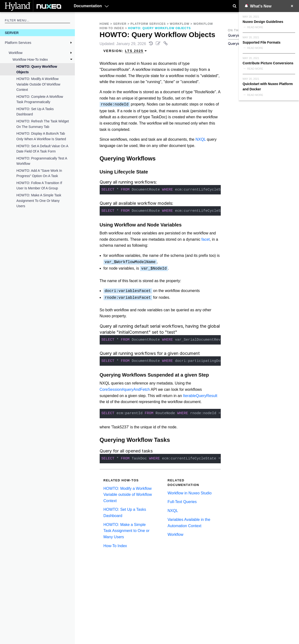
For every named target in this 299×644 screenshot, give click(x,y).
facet (206, 239)
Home (104, 24)
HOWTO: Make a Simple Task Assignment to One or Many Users (39, 201)
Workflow (16, 53)
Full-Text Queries (182, 502)
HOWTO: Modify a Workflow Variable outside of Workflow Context (38, 84)
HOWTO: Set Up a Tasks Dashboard (35, 112)
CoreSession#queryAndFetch (125, 389)
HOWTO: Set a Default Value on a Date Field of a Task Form (42, 149)
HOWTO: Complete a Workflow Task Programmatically (40, 99)
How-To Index (115, 546)
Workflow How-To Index (30, 60)
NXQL (201, 139)
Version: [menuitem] (125, 51)
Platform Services (18, 43)
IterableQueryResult (200, 396)
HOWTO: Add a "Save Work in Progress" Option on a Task (39, 173)
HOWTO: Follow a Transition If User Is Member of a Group (39, 186)
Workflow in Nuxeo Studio (190, 493)
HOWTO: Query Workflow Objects (37, 69)
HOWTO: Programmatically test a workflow (42, 161)
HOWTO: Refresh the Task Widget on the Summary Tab (43, 124)
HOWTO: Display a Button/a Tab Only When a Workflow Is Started (41, 136)
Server (12, 33)
